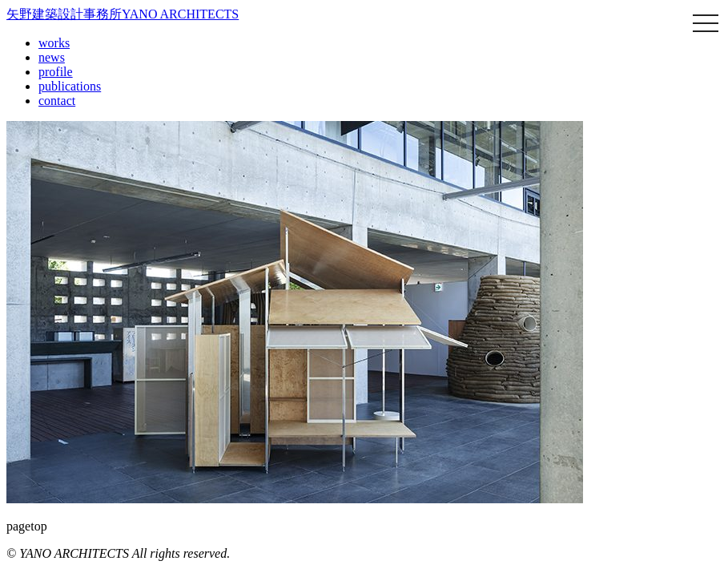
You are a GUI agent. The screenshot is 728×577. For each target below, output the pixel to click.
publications (70, 86)
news (52, 57)
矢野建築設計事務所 (123, 14)
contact (57, 101)
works (54, 43)
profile (56, 72)
